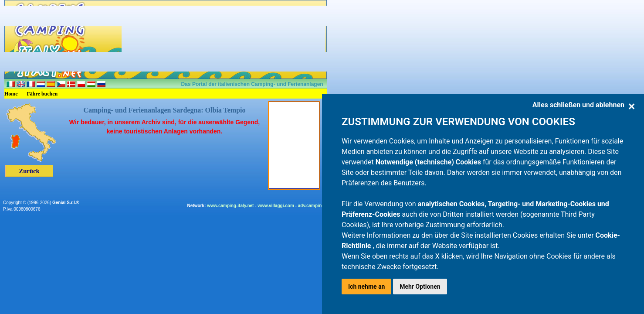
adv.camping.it (313, 206)
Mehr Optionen (420, 287)
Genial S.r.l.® (66, 203)
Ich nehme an (366, 287)
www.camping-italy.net (230, 206)
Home (11, 94)
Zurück (29, 171)
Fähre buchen (42, 94)
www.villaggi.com (276, 206)
